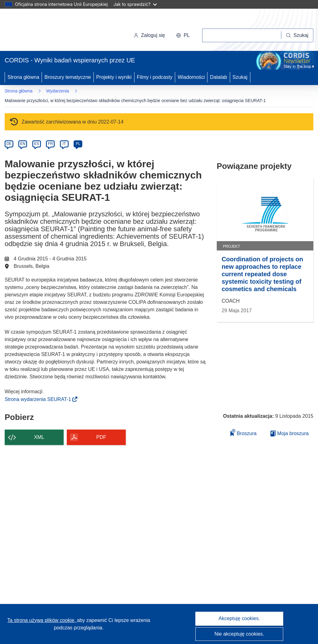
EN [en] (23, 144)
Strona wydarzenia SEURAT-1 (40, 399)
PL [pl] (78, 144)
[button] (183, 35)
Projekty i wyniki (114, 77)
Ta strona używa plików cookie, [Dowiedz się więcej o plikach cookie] (42, 620)
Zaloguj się (149, 35)
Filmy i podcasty (155, 77)
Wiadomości (191, 77)
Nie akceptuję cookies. (239, 634)
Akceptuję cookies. (239, 618)
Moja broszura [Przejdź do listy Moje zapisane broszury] (290, 433)
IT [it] (64, 144)
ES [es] (37, 144)
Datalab (218, 77)
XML (39, 437)
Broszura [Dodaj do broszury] (243, 432)
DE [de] (9, 144)
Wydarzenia (58, 91)
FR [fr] (50, 144)
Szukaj (240, 77)
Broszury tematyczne (68, 77)
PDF (101, 437)
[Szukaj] (297, 35)
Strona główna (23, 77)
